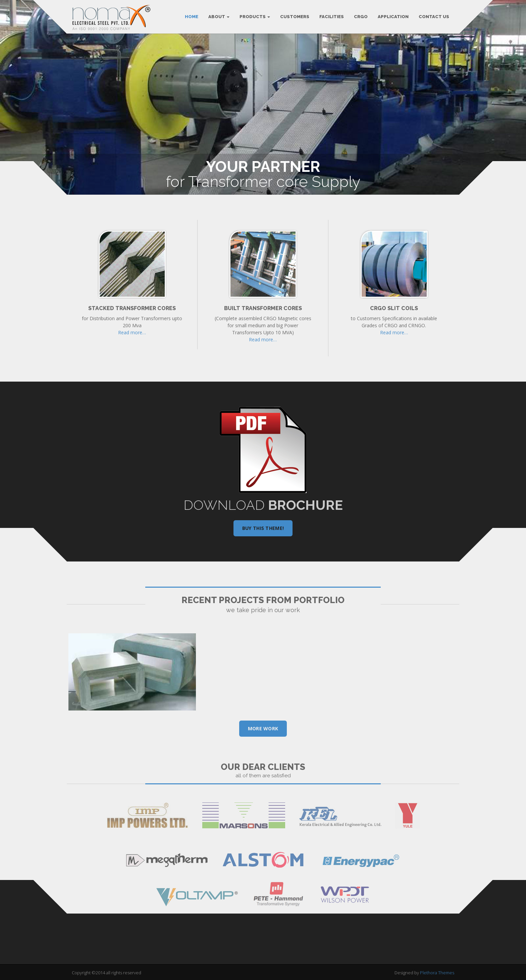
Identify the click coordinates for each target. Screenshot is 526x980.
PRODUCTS (255, 17)
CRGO (361, 17)
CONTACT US (434, 17)
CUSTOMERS (295, 17)
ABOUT (219, 17)
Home (192, 17)
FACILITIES (332, 17)
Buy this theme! (263, 528)
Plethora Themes (437, 973)
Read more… (132, 332)
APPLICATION (393, 17)
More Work (263, 728)
